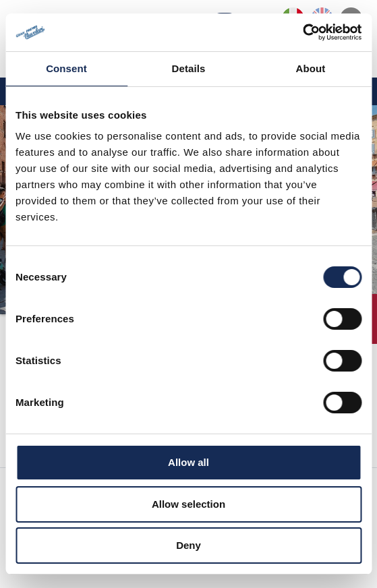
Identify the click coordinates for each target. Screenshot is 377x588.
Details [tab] (189, 68)
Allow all (188, 462)
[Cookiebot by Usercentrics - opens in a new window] (302, 32)
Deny (188, 545)
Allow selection (188, 504)
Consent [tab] (66, 68)
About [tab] (311, 68)
